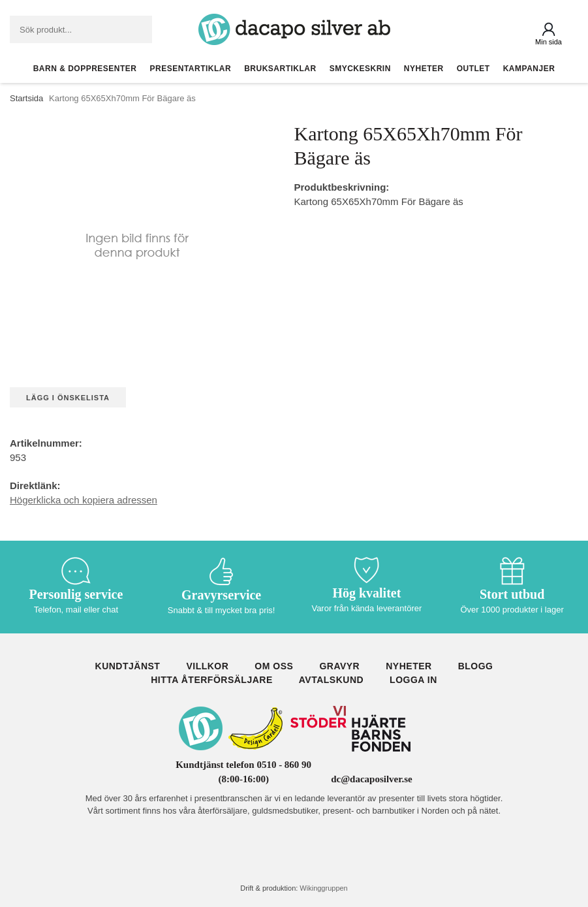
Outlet (473, 69)
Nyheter (424, 69)
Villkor (207, 666)
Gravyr (339, 666)
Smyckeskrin (360, 69)
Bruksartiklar (280, 69)
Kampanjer (529, 69)
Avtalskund (331, 680)
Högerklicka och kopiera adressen (84, 500)
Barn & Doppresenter (85, 69)
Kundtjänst (128, 666)
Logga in (413, 680)
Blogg (476, 666)
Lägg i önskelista (68, 398)
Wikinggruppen (323, 888)
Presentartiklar (191, 69)
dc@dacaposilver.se (372, 779)
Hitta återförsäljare (212, 680)
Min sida (549, 42)
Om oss (274, 666)
